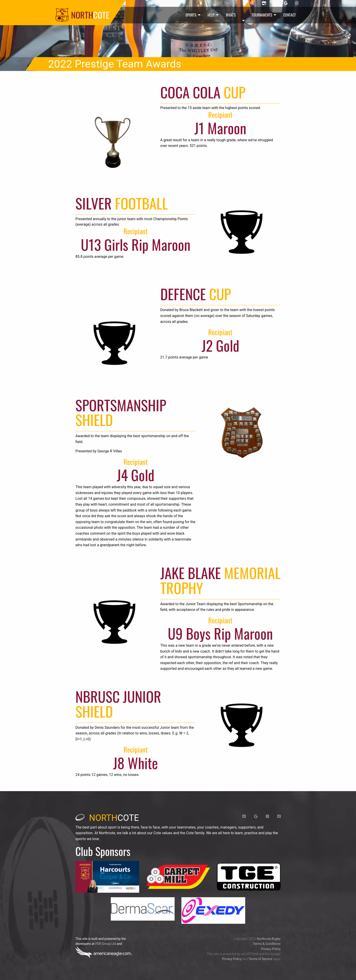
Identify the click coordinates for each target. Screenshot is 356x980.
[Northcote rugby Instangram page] (297, 3)
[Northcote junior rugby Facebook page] (275, 3)
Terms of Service (260, 959)
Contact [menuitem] (290, 15)
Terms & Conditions (267, 944)
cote (107, 818)
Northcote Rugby (269, 939)
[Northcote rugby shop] (264, 3)
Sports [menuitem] (191, 15)
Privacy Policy (271, 949)
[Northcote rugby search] (252, 3)
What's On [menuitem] (231, 21)
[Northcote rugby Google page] (286, 3)
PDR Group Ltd (105, 944)
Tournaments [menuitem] (262, 15)
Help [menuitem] (211, 15)
